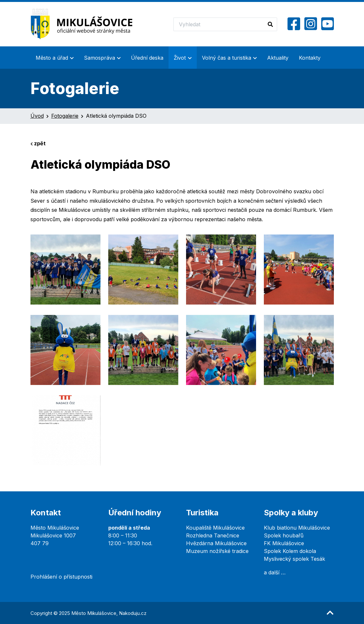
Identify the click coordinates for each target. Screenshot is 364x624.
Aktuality (278, 58)
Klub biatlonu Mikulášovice (297, 528)
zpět (38, 143)
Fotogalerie (65, 116)
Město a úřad (52, 58)
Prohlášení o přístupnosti (61, 577)
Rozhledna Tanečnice (213, 535)
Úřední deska (147, 58)
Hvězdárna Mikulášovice (216, 543)
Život (180, 58)
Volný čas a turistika (227, 58)
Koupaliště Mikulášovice (215, 528)
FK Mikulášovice (284, 543)
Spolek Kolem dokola (290, 551)
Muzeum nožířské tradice (217, 551)
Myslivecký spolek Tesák (294, 559)
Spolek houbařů (284, 535)
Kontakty (310, 58)
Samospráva (100, 58)
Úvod (37, 116)
